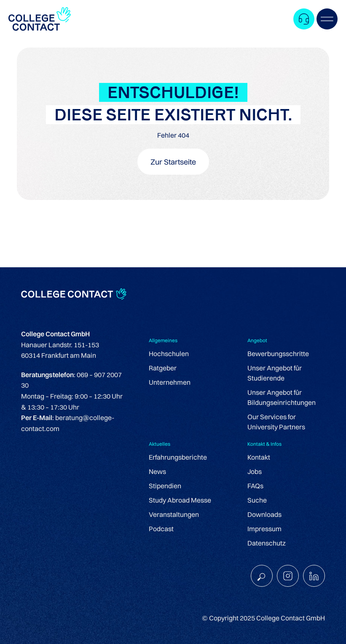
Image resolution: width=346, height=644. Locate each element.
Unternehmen (170, 382)
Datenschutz (267, 543)
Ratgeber (163, 368)
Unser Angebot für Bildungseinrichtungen (282, 397)
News (157, 471)
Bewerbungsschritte (278, 354)
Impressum (264, 529)
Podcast (161, 529)
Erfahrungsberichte (178, 457)
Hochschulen (169, 354)
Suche (257, 500)
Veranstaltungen (174, 514)
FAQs (255, 486)
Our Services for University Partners (276, 422)
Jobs (255, 471)
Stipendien (165, 486)
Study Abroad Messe (180, 500)
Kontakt (259, 457)
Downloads (264, 514)
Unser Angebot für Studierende (275, 373)
